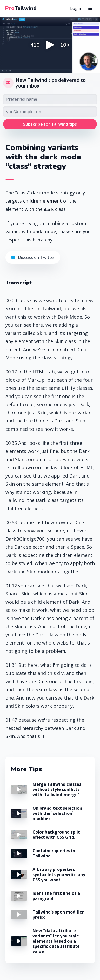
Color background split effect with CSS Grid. (56, 835)
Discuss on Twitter (33, 257)
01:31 (11, 665)
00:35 (11, 443)
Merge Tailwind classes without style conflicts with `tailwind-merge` (57, 789)
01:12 (11, 586)
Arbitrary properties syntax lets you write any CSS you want (59, 875)
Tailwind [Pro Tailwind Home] (21, 8)
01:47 (11, 720)
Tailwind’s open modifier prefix (58, 915)
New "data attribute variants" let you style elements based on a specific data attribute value (56, 941)
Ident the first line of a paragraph (56, 896)
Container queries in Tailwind (54, 853)
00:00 (11, 300)
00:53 (11, 522)
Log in (76, 8)
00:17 (11, 372)
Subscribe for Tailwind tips (50, 124)
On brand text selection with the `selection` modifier (57, 813)
